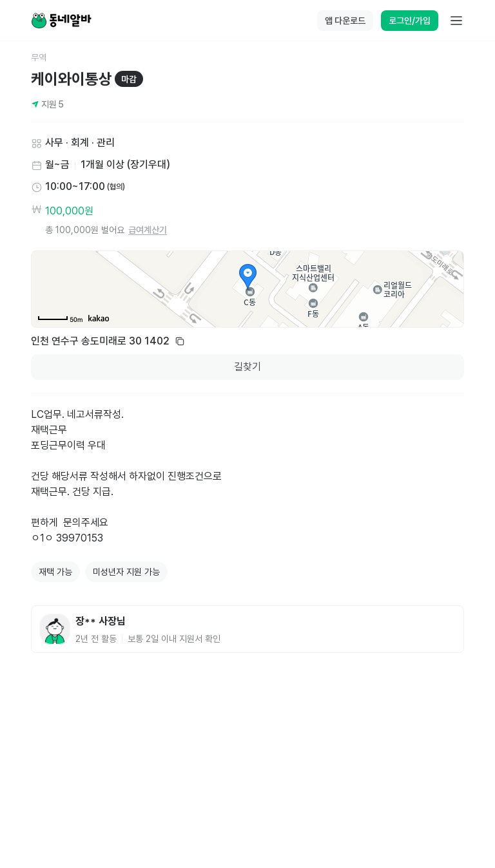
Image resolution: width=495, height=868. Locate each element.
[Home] (61, 21)
